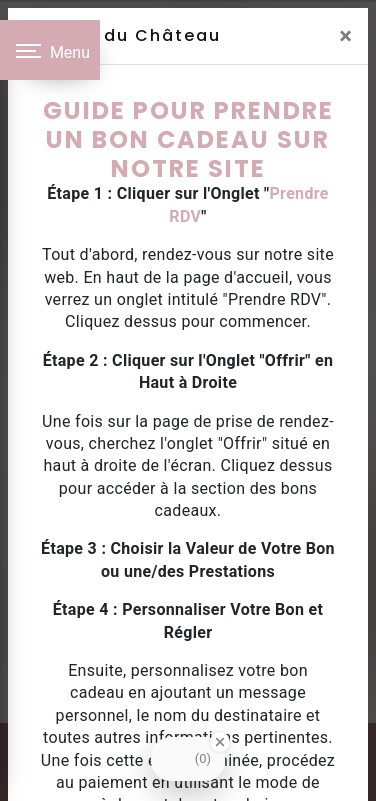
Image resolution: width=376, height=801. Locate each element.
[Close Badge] (220, 742)
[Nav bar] (50, 50)
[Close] (345, 36)
